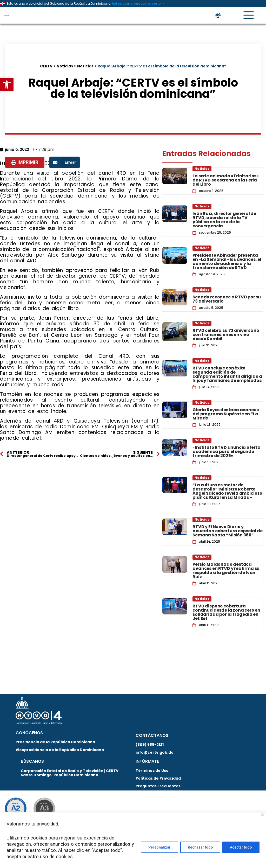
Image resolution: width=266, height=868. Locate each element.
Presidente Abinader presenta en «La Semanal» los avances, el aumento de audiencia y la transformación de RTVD (227, 262)
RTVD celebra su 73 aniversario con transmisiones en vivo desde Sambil (226, 335)
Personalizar (159, 847)
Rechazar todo (200, 847)
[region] (133, 840)
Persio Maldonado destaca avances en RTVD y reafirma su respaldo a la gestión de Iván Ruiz (226, 571)
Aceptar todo (241, 847)
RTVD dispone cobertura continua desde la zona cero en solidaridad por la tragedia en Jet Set (226, 612)
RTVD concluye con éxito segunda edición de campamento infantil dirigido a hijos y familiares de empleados (227, 374)
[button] (7, 85)
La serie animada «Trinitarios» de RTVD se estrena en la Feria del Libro (226, 180)
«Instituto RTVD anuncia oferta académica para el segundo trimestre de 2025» (227, 452)
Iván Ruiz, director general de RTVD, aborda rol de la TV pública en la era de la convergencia (224, 220)
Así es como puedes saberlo (136, 3)
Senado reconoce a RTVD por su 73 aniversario (227, 299)
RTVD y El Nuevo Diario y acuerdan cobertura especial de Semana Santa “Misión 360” (228, 531)
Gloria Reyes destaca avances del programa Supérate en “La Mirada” (225, 414)
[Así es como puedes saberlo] (163, 4)
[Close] (262, 815)
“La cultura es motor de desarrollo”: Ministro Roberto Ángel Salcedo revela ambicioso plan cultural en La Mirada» (227, 491)
